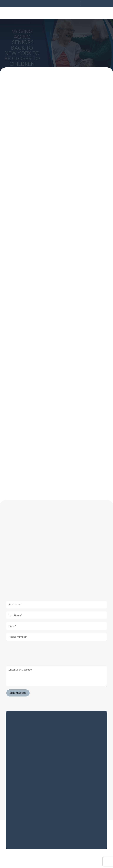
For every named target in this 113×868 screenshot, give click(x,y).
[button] (59, 4)
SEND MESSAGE (18, 693)
